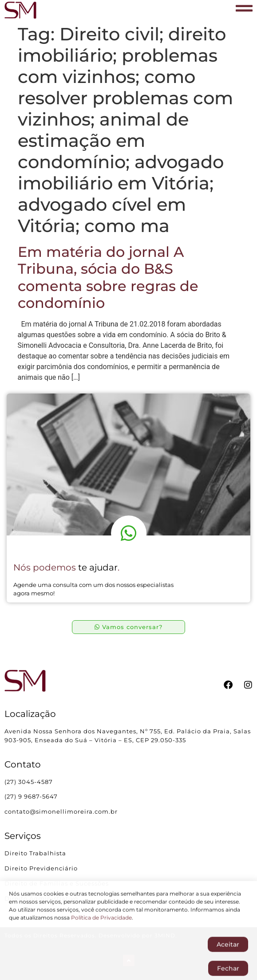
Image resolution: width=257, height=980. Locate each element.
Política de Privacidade (101, 930)
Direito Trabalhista (35, 853)
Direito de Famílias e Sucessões (57, 883)
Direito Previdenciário (41, 868)
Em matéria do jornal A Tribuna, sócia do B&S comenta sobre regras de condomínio (108, 277)
